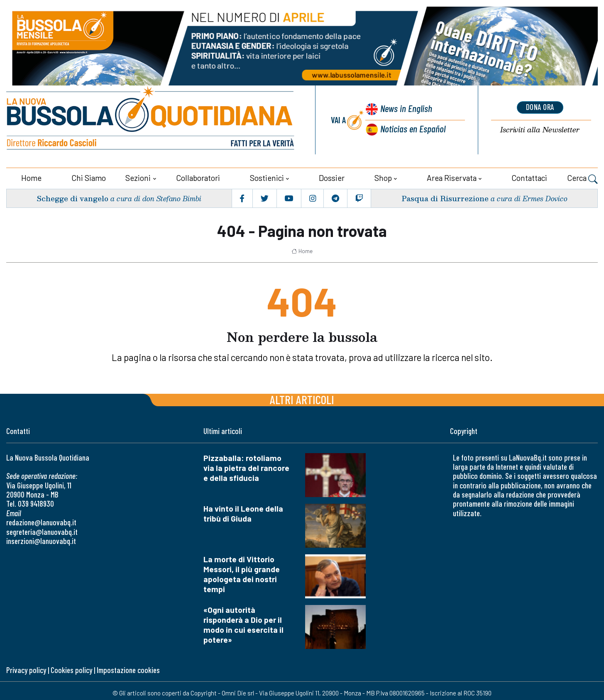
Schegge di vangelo (73, 197)
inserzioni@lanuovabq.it (41, 540)
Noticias (413, 128)
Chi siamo (89, 177)
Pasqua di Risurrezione (445, 197)
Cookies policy (71, 669)
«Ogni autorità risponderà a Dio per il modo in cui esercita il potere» (243, 623)
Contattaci (529, 177)
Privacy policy (26, 669)
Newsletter (540, 130)
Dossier (332, 177)
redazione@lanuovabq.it (41, 521)
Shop (383, 177)
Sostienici (267, 177)
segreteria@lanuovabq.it (42, 530)
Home (31, 177)
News (405, 109)
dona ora (540, 107)
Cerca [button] (582, 178)
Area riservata (452, 177)
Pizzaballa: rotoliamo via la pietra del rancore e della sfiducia (246, 467)
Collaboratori (198, 177)
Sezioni (138, 177)
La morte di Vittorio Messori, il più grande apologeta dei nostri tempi (242, 573)
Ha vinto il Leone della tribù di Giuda (243, 512)
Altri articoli (302, 398)
